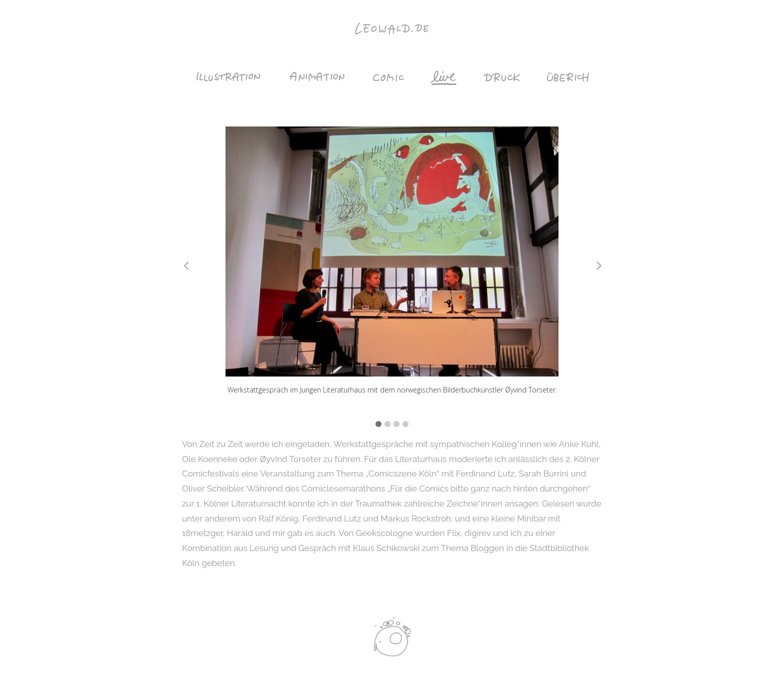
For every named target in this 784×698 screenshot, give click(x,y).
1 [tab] (378, 424)
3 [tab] (396, 424)
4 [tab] (405, 424)
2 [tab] (387, 424)
